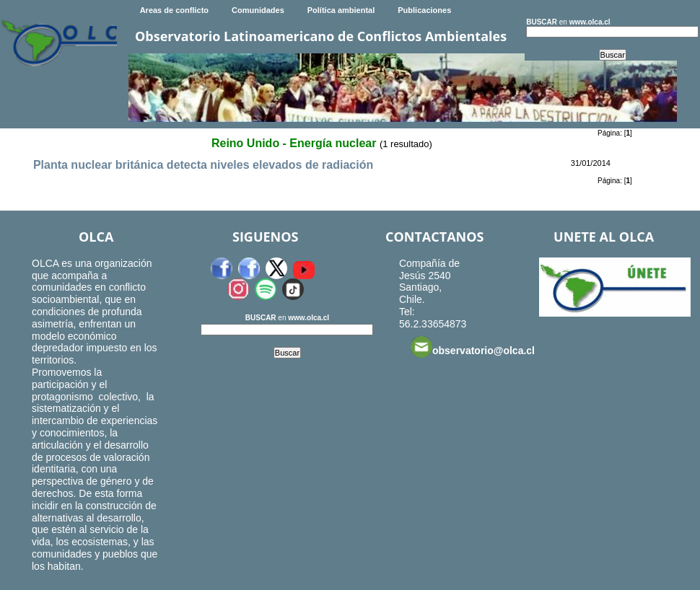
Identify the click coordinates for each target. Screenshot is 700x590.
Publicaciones (424, 10)
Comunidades (258, 10)
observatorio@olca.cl (473, 347)
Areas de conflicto (174, 10)
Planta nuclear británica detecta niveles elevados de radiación (203, 165)
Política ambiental (341, 10)
